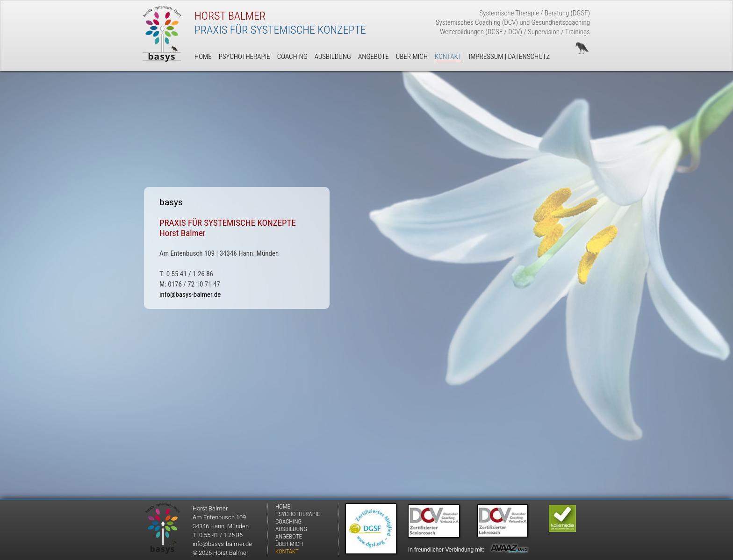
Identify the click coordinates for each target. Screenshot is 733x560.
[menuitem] (301, 507)
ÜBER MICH (289, 544)
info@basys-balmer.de (190, 294)
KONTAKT (287, 551)
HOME (283, 506)
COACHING (288, 521)
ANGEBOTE (289, 536)
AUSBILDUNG (291, 529)
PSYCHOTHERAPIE (298, 514)
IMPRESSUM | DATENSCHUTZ (509, 57)
